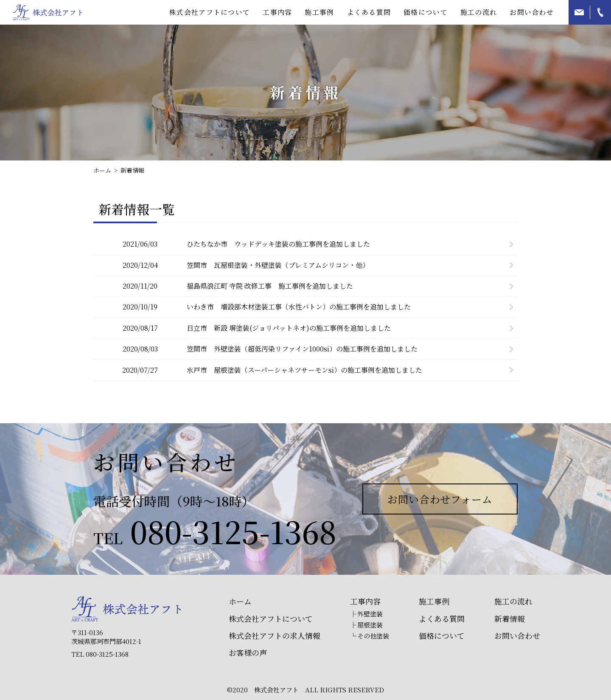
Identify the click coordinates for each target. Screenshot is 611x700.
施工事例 (319, 12)
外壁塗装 (370, 614)
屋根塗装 (370, 625)
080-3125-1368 (233, 531)
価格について (426, 12)
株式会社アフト (126, 609)
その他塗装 (373, 636)
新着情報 (510, 619)
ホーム (240, 601)
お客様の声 (248, 653)
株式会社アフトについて (271, 619)
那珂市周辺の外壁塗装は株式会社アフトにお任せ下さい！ (47, 12)
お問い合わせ (532, 12)
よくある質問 (369, 12)
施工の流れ (479, 12)
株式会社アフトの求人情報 (275, 636)
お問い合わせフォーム (440, 499)
